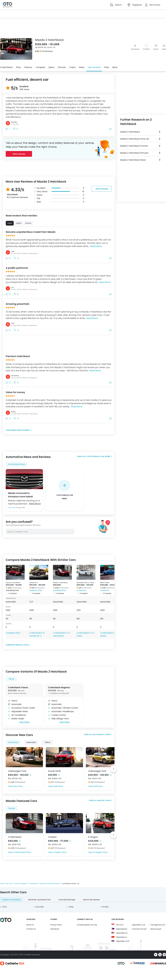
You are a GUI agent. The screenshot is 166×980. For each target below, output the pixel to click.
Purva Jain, (12, 508)
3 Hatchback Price (59, 590)
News (82, 67)
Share (164, 47)
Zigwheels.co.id (139, 925)
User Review (135, 47)
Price (18, 67)
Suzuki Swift (54, 771)
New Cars (9, 884)
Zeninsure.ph (156, 929)
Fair (38, 198)
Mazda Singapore (21, 884)
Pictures (62, 67)
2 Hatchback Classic (18, 687)
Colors (72, 67)
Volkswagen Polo (17, 771)
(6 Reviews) (59, 782)
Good (39, 195)
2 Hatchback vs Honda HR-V (37, 634)
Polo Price (18, 786)
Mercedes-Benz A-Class (85, 583)
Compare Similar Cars (17, 645)
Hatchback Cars (101, 734)
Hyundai (39, 907)
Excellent (41, 188)
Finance (28, 67)
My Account (155, 5)
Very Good (42, 191)
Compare (146, 49)
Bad (39, 202)
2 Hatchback (6, 67)
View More (24, 722)
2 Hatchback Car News (98, 456)
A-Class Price (81, 590)
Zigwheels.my (122, 933)
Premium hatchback (18, 356)
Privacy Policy (56, 925)
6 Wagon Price (100, 852)
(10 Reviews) (86, 588)
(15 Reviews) (17, 588)
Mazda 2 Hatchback (13, 583)
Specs (52, 67)
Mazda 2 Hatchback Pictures (134, 153)
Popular (12, 808)
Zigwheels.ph (122, 929)
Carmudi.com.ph (139, 929)
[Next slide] (113, 769)
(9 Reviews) (111, 588)
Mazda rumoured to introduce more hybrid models (20, 495)
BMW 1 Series (105, 583)
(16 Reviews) (40, 588)
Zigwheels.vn (122, 937)
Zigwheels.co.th (123, 941)
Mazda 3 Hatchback (60, 583)
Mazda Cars (104, 800)
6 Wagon (93, 837)
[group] (64, 490)
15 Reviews (48, 51)
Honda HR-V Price (36, 590)
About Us (30, 925)
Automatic (31, 742)
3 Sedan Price (60, 852)
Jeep (71, 907)
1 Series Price (105, 590)
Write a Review (19, 154)
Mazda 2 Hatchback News (133, 160)
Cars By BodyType (67, 900)
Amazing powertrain (18, 304)
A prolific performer (17, 268)
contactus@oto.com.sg (87, 925)
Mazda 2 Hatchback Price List (135, 139)
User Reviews (94, 67)
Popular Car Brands (11, 900)
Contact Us (31, 929)
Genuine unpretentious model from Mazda (31, 232)
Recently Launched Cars (39, 900)
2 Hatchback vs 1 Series (108, 634)
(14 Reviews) (64, 588)
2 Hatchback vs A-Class (86, 634)
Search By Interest (91, 900)
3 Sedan (52, 837)
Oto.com (120, 925)
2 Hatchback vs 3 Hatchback (61, 634)
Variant (156, 47)
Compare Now (13, 633)
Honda (105, 907)
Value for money (15, 392)
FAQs (106, 67)
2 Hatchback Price (12, 590)
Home (2, 884)
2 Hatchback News (17, 464)
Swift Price (58, 786)
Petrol (11, 679)
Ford (4, 907)
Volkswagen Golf (97, 771)
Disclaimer (55, 929)
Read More (96, 246)
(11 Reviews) (20, 782)
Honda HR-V (34, 583)
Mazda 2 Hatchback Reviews (50, 884)
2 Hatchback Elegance (59, 687)
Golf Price (98, 786)
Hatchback (13, 742)
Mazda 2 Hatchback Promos (134, 146)
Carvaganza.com (158, 925)
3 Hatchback (15, 837)
